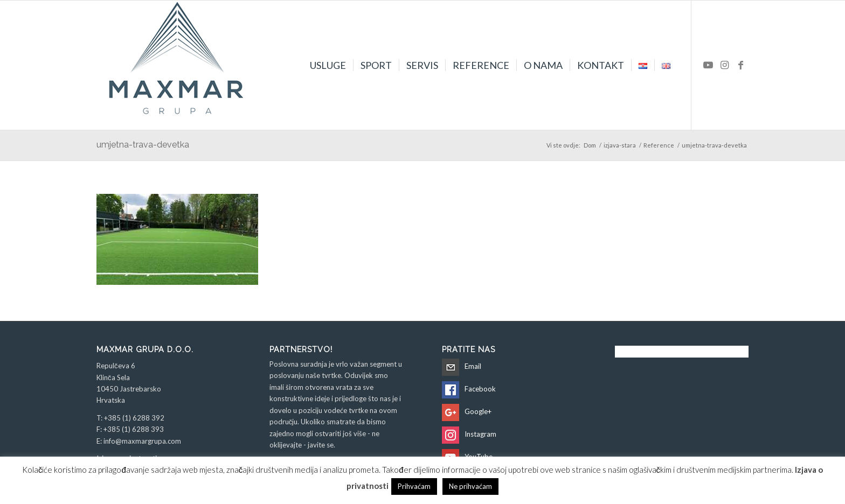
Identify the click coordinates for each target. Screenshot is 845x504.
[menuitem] (328, 65)
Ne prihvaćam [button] (470, 486)
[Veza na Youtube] (708, 65)
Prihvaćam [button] (414, 486)
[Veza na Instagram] (724, 65)
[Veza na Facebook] (740, 65)
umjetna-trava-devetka (143, 145)
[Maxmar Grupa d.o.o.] (177, 65)
